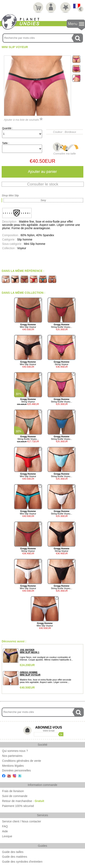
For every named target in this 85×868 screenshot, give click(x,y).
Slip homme (25, 239)
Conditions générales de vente (22, 761)
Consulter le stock (43, 184)
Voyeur (22, 248)
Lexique (7, 836)
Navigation (76, 25)
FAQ (5, 826)
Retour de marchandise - (23, 801)
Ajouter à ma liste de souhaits (24, 120)
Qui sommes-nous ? (15, 751)
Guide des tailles (13, 852)
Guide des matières (15, 857)
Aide (5, 831)
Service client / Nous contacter (22, 821)
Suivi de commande (15, 796)
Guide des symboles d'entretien (22, 862)
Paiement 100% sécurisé (18, 806)
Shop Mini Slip (10, 195)
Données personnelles (16, 770)
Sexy (43, 200)
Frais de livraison (13, 791)
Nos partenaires (12, 756)
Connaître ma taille (65, 152)
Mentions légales (13, 766)
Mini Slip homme (35, 244)
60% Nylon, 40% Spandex (37, 235)
